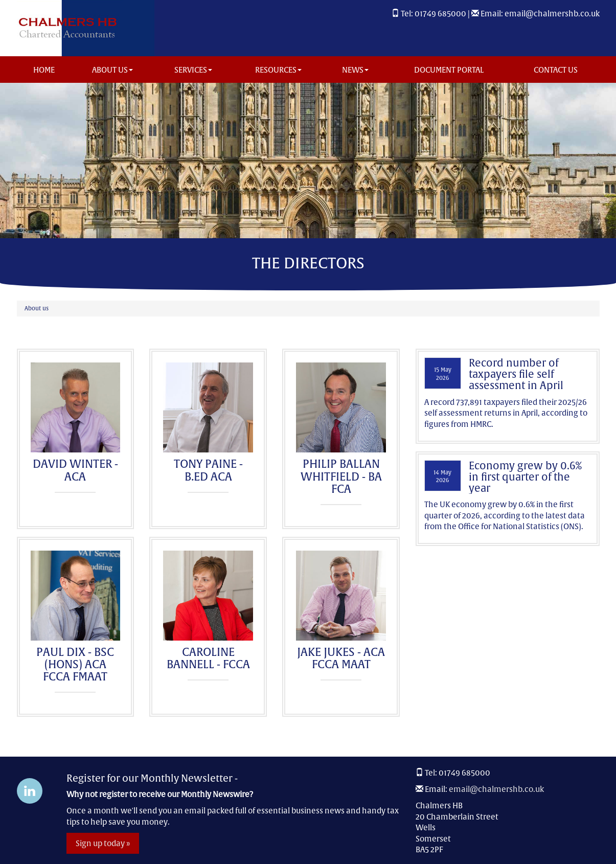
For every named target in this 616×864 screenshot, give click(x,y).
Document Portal (449, 70)
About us (112, 70)
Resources (278, 70)
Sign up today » (103, 843)
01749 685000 (440, 14)
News (355, 70)
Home (44, 70)
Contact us (556, 70)
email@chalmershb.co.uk (552, 14)
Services (193, 70)
